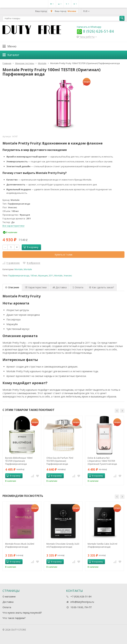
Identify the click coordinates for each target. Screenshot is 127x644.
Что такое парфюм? (14, 618)
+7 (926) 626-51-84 (81, 596)
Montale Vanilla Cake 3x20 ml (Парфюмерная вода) (102, 545)
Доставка (8, 602)
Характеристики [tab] (36, 287)
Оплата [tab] (78, 287)
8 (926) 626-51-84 (95, 31)
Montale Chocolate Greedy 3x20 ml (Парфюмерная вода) (63, 545)
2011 (51, 276)
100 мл (34, 276)
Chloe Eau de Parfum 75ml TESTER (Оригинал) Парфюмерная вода (60, 461)
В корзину (31, 247)
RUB (86, 11)
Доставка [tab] (60, 287)
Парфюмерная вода (19, 276)
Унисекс (68, 276)
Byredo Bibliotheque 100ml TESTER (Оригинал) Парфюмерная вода (19, 461)
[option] (22, 450)
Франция (43, 276)
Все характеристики (13, 226)
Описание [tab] (12, 287)
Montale (19, 269)
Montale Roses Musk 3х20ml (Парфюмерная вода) (20, 545)
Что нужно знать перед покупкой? (22, 613)
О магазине (9, 596)
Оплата (7, 607)
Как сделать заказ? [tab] (102, 287)
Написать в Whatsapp (89, 27)
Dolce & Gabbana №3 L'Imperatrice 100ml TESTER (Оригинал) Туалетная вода (102, 461)
